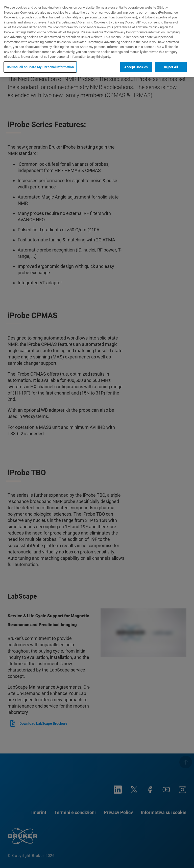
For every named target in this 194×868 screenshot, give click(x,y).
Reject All (171, 67)
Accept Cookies (136, 67)
